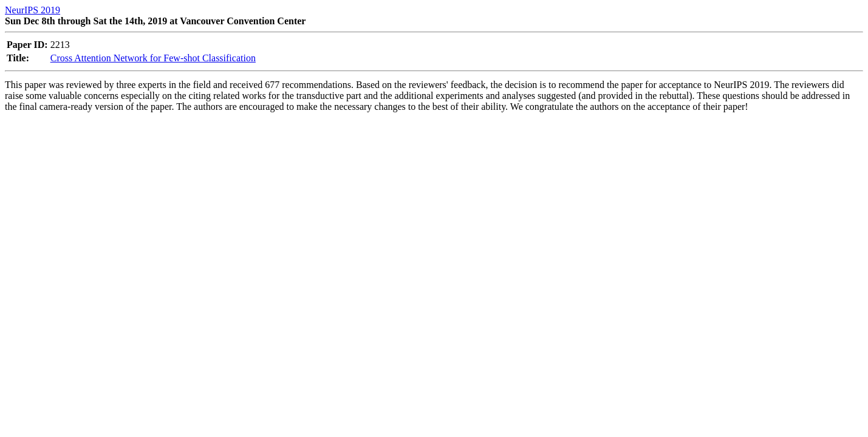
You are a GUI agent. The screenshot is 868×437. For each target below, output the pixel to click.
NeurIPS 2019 (32, 10)
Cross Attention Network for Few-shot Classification (153, 58)
